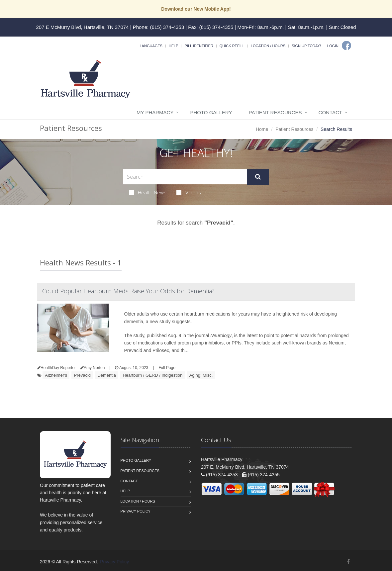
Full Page (167, 368)
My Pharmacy (155, 112)
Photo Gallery (211, 112)
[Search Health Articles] (185, 177)
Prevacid (82, 375)
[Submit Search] (258, 177)
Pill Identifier (199, 46)
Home (262, 129)
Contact (330, 112)
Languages (151, 46)
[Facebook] (346, 46)
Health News (148, 192)
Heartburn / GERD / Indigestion (152, 375)
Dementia (107, 375)
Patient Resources (275, 112)
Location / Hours (268, 46)
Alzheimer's (56, 375)
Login (333, 46)
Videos (189, 192)
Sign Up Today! (306, 46)
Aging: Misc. (201, 375)
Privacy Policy (136, 511)
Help (174, 46)
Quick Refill (232, 46)
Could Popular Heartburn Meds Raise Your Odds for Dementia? (128, 291)
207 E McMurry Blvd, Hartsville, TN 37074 (83, 27)
